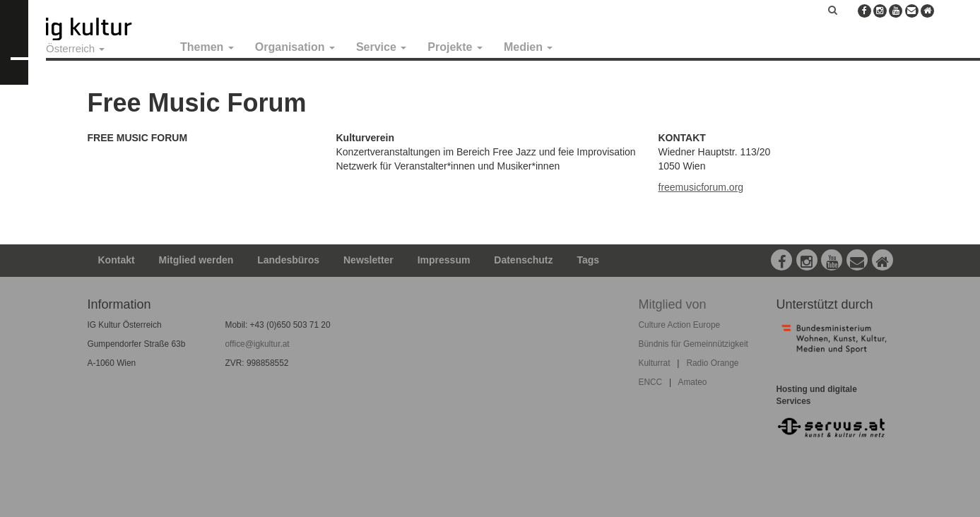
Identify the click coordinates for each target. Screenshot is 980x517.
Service (381, 47)
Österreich (75, 48)
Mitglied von (673, 304)
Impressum (444, 260)
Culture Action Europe (680, 325)
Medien (529, 47)
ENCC (651, 382)
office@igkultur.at (258, 344)
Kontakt (117, 260)
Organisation (295, 47)
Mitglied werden (196, 260)
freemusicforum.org (701, 187)
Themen (207, 47)
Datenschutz (523, 260)
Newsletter (368, 260)
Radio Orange (712, 363)
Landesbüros (288, 260)
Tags (588, 260)
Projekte (455, 47)
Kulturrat (655, 363)
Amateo (692, 382)
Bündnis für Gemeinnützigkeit (693, 344)
